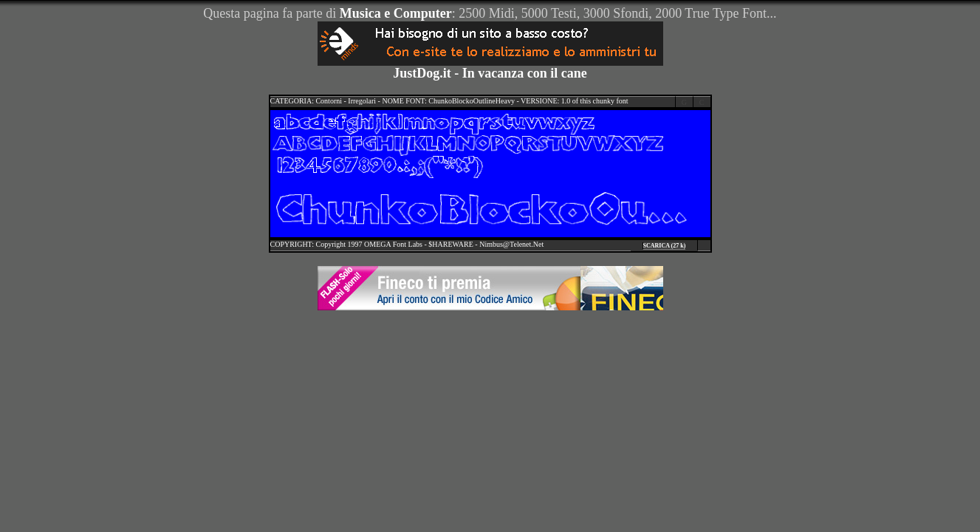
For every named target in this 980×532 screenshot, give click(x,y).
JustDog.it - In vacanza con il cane (490, 73)
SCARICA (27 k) (665, 246)
